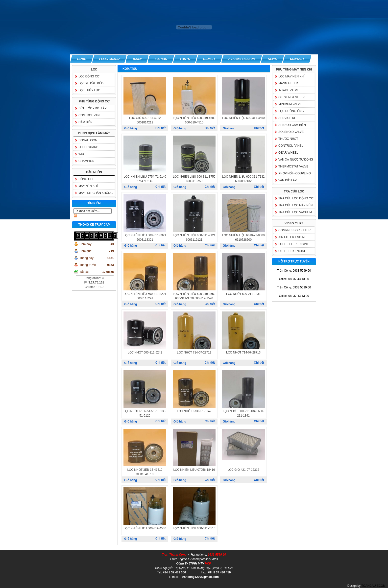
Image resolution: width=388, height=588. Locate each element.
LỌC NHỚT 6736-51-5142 (194, 411)
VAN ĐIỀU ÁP (288, 180)
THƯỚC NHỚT (288, 139)
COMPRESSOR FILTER (294, 230)
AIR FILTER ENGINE (292, 237)
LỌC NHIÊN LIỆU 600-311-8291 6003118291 (145, 296)
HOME (82, 59)
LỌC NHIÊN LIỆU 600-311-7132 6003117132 (243, 179)
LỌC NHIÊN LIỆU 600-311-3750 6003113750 (194, 179)
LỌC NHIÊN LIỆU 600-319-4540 (145, 528)
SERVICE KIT (288, 118)
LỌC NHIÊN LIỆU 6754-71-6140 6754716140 (145, 179)
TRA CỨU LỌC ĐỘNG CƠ (296, 198)
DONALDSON (88, 140)
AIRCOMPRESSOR (242, 59)
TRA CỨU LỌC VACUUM (295, 212)
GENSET (209, 59)
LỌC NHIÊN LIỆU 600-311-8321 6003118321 (145, 237)
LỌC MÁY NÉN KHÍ (291, 76)
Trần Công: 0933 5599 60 (294, 271)
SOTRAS (161, 59)
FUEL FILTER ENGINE (294, 244)
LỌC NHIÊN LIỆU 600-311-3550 (243, 118)
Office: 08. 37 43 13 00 (294, 279)
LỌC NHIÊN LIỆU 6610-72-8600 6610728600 (243, 237)
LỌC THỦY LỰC (89, 90)
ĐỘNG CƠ (85, 179)
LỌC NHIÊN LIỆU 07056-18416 (194, 470)
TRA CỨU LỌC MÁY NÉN (295, 205)
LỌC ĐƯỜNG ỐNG (291, 111)
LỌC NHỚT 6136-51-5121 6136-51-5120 (145, 413)
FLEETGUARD (109, 59)
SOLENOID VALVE (291, 132)
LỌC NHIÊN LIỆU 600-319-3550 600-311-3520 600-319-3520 (194, 296)
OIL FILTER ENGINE (292, 251)
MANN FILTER (288, 83)
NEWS (273, 59)
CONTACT (297, 59)
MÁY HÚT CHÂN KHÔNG (96, 193)
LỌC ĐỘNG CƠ (89, 76)
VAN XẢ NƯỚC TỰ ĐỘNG (296, 160)
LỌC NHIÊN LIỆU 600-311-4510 (194, 528)
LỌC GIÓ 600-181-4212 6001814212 (145, 120)
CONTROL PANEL (91, 115)
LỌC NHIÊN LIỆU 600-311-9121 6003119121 (194, 237)
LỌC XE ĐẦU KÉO (91, 83)
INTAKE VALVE (289, 90)
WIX (81, 154)
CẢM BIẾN (85, 122)
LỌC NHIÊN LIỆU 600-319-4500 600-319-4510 (194, 120)
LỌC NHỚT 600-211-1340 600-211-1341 (243, 413)
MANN (137, 59)
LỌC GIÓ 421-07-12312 (243, 470)
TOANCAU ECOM (373, 586)
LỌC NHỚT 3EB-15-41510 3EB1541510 (145, 472)
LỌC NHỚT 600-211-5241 (145, 353)
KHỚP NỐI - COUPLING (295, 173)
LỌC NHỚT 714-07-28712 (194, 353)
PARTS (185, 59)
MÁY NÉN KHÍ (88, 186)
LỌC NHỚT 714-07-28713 (243, 353)
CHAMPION (86, 161)
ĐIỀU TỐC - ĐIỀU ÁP (92, 108)
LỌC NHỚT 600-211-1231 (243, 294)
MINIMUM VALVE (290, 104)
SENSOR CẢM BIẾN (292, 125)
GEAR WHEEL (288, 153)
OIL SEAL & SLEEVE (292, 97)
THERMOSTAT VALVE (293, 166)
